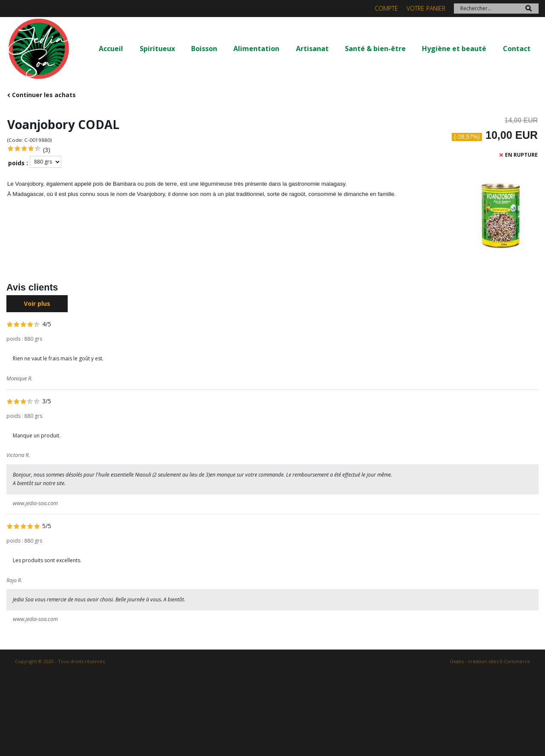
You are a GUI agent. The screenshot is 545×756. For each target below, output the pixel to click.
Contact (517, 49)
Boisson (204, 49)
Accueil (111, 49)
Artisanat (312, 49)
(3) (47, 150)
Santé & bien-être (375, 49)
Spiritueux (157, 49)
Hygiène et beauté (454, 49)
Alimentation (256, 49)
